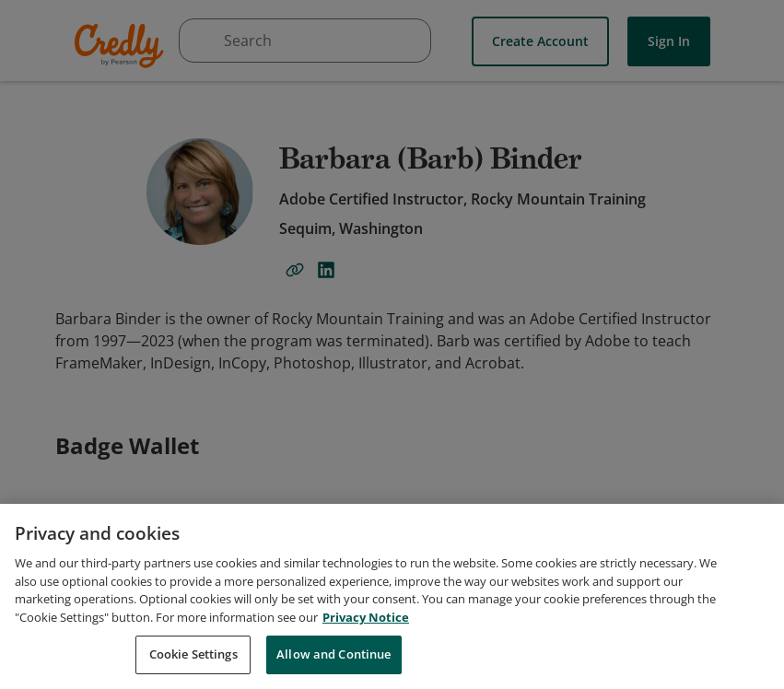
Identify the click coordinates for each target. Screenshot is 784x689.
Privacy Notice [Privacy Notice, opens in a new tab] (366, 661)
